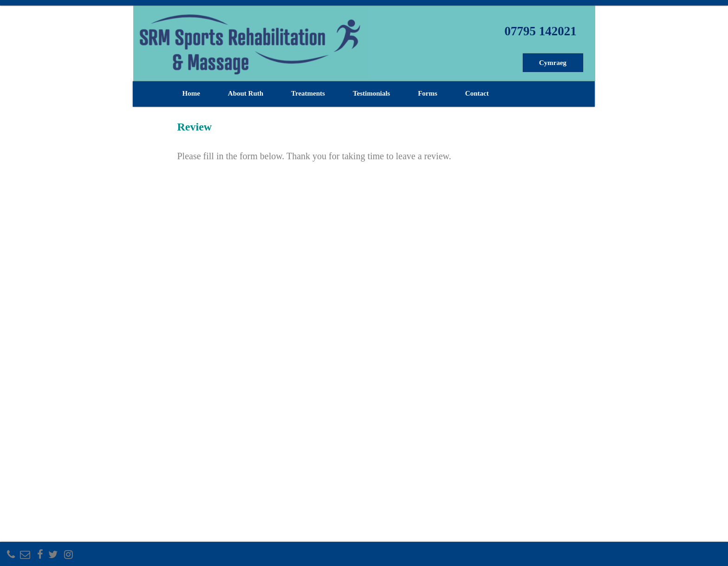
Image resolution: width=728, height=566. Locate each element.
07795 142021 (540, 31)
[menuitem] (554, 63)
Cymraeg (553, 63)
